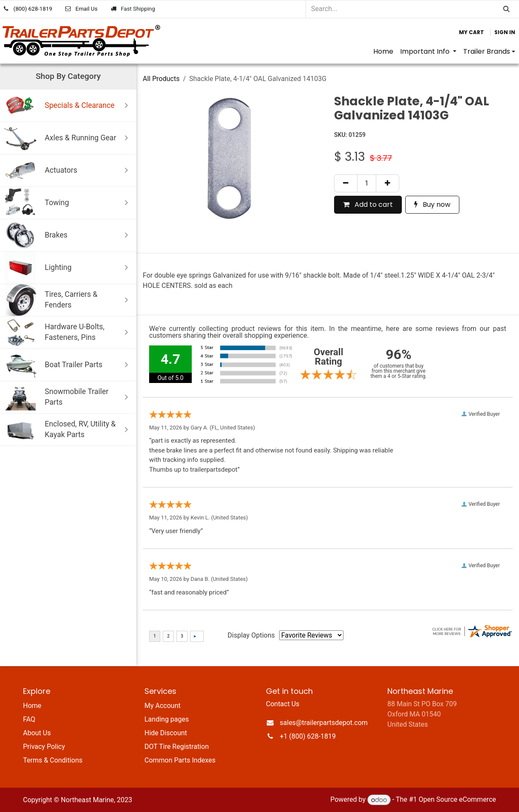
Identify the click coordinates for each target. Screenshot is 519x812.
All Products (161, 79)
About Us (37, 733)
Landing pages (167, 719)
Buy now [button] (432, 204)
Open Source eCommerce (457, 800)
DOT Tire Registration (177, 747)
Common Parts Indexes (180, 760)
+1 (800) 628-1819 (308, 736)
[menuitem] (383, 52)
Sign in (505, 32)
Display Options (251, 635)
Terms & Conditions (53, 760)
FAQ (29, 719)
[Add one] (388, 183)
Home (32, 706)
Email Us (86, 9)
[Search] (506, 9)
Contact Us (283, 704)
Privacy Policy (44, 747)
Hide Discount (166, 733)
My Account (163, 706)
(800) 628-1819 (33, 9)
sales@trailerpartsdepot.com (324, 723)
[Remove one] (346, 183)
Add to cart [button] (368, 204)
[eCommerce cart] (471, 32)
